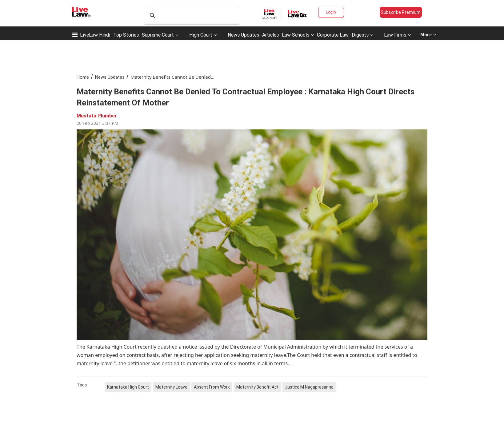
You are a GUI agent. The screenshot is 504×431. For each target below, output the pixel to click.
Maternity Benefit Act (257, 387)
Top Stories (126, 35)
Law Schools (298, 35)
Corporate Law (333, 35)
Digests (360, 35)
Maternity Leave (171, 387)
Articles (270, 35)
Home (83, 77)
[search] (191, 16)
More (428, 35)
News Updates (243, 35)
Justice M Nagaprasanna (309, 387)
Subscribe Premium (401, 12)
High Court (201, 35)
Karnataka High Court (128, 387)
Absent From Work (212, 387)
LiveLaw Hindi (95, 35)
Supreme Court (158, 35)
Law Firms (397, 35)
